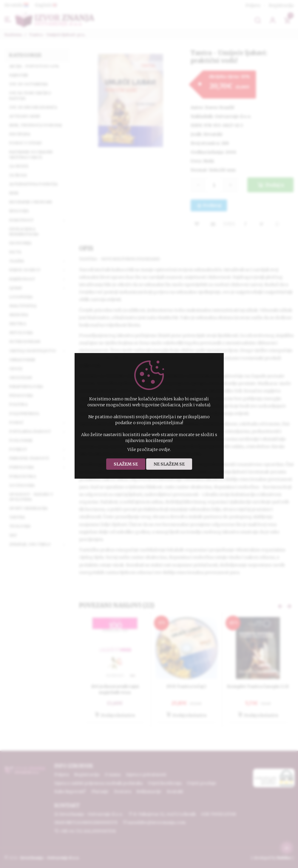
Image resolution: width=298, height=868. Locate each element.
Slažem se (126, 464)
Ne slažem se (169, 464)
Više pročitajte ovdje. (149, 449)
